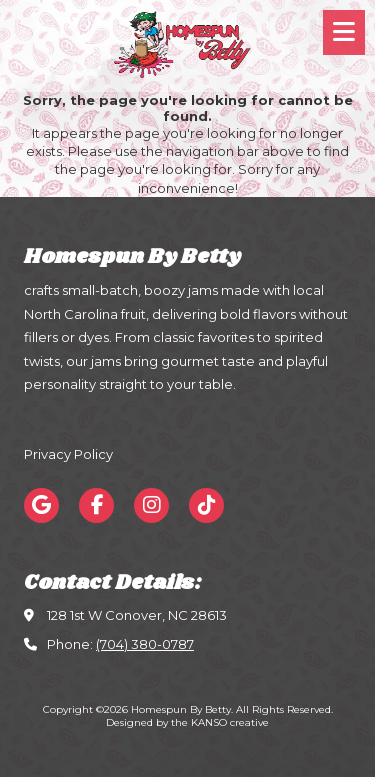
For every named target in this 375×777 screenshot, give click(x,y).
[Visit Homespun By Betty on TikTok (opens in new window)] (206, 505)
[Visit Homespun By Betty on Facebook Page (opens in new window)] (96, 505)
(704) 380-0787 (145, 644)
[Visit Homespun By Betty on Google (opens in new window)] (41, 505)
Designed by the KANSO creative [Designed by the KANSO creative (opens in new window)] (187, 722)
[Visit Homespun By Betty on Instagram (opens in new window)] (151, 505)
